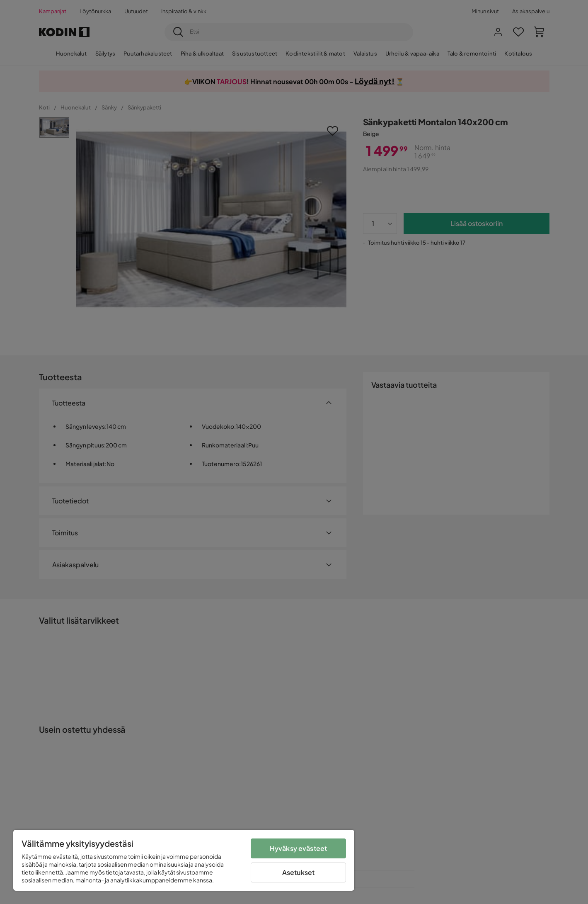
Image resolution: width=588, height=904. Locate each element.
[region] (184, 860)
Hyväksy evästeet (299, 848)
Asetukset (298, 872)
